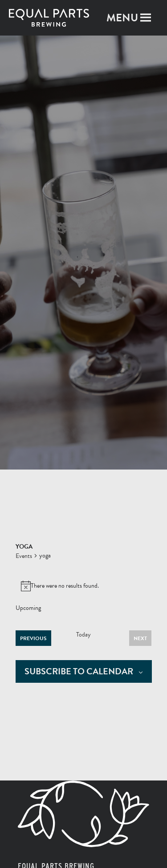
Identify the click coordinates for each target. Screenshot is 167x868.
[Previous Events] (33, 638)
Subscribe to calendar (79, 671)
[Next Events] (140, 638)
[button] (122, 18)
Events (24, 556)
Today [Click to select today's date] (83, 635)
